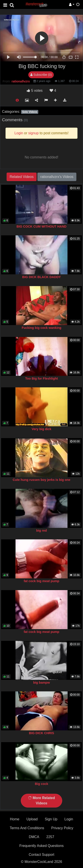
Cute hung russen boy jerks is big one (41, 480)
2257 (50, 837)
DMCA (34, 837)
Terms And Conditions (27, 828)
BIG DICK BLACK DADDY (41, 277)
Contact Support (42, 855)
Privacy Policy (62, 828)
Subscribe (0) (41, 75)
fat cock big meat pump (41, 581)
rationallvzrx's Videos (57, 177)
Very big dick (41, 429)
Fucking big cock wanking (41, 328)
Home (15, 819)
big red (42, 531)
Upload (32, 819)
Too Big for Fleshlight (42, 378)
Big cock (42, 784)
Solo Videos (30, 112)
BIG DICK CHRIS (42, 733)
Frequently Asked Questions (41, 846)
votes (35, 91)
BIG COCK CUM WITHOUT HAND (41, 226)
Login (69, 819)
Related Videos (21, 177)
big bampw (41, 683)
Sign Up (51, 819)
